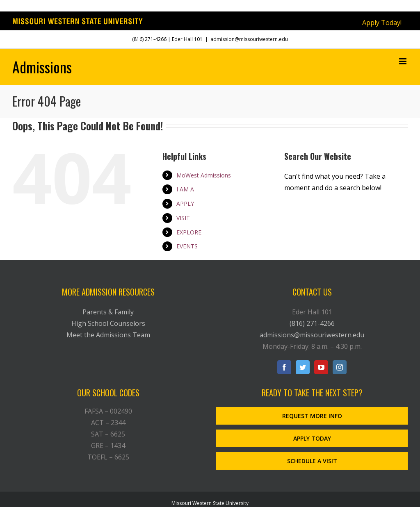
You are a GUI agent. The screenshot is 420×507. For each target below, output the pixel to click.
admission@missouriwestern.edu (249, 39)
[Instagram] (340, 367)
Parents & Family (108, 312)
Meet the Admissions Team (108, 335)
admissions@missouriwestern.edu (312, 335)
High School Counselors (108, 323)
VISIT (183, 218)
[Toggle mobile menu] (403, 61)
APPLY (185, 203)
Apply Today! (382, 23)
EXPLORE (189, 232)
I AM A (185, 189)
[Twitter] (303, 367)
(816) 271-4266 (149, 39)
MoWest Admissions (204, 175)
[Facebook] (284, 367)
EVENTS (187, 246)
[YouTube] (321, 367)
